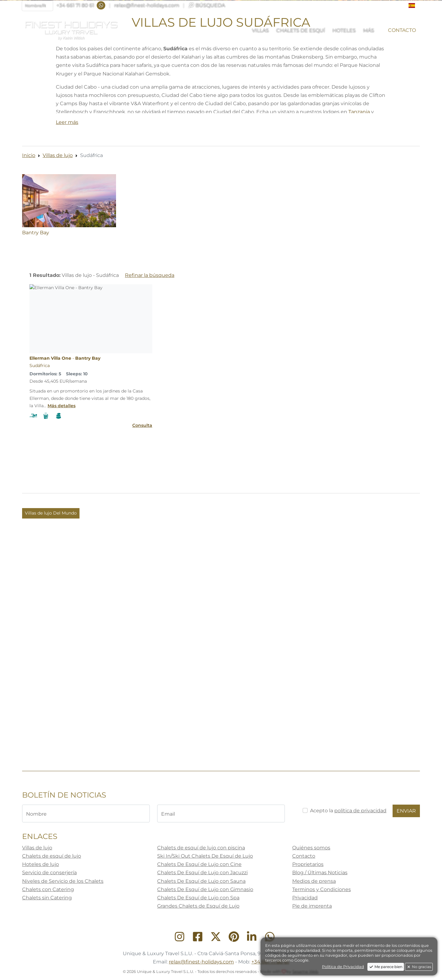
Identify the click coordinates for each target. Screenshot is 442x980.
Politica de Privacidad (343, 967)
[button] (414, 6)
